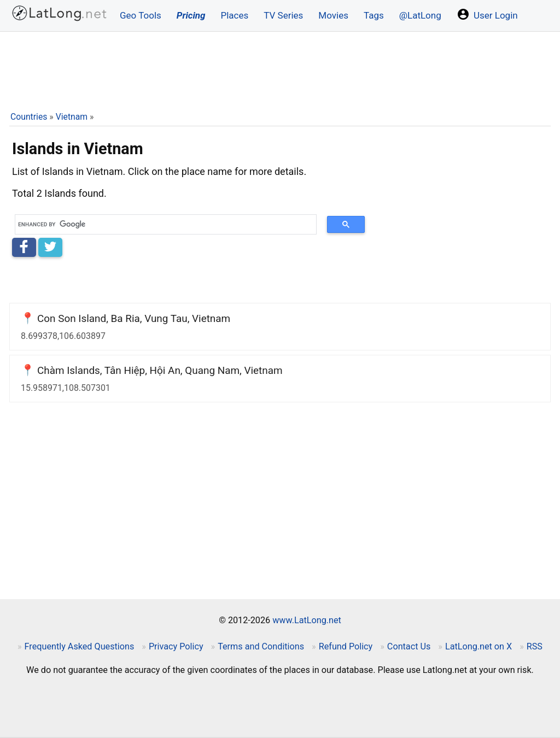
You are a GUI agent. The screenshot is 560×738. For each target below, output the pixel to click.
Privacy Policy (176, 646)
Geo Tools (141, 15)
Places (234, 15)
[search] (162, 224)
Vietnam (72, 117)
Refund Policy (346, 646)
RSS (535, 646)
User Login (487, 14)
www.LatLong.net (307, 620)
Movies (333, 15)
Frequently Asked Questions (80, 646)
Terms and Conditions (261, 646)
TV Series (283, 15)
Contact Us (409, 646)
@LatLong (420, 15)
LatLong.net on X (479, 646)
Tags (374, 15)
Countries (29, 117)
